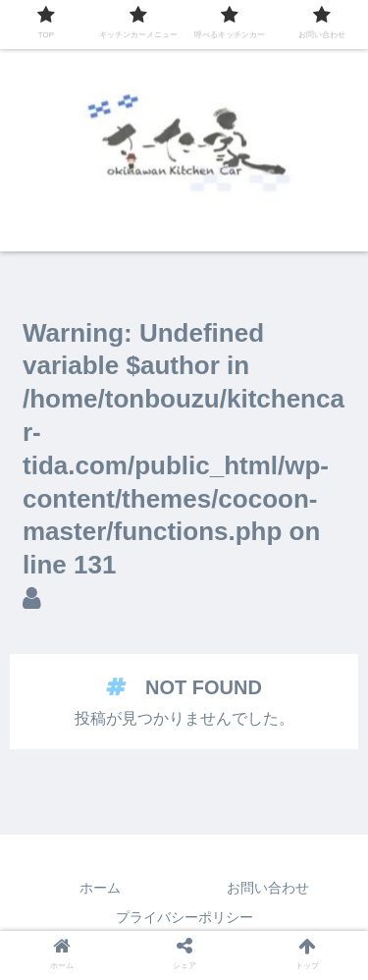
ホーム (100, 888)
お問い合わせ (268, 888)
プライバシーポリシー (184, 917)
